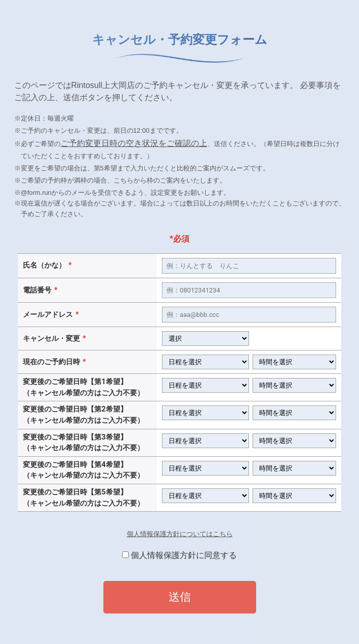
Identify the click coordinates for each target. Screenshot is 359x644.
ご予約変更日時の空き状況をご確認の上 (134, 143)
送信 (180, 597)
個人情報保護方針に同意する (184, 555)
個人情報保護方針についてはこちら (180, 534)
